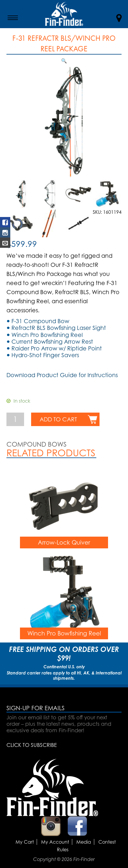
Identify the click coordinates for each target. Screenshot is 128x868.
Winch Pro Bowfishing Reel (47, 335)
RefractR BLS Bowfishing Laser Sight (59, 328)
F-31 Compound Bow (40, 321)
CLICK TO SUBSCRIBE (32, 745)
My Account (55, 842)
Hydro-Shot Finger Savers (45, 355)
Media (84, 842)
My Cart (25, 842)
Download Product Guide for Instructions (62, 375)
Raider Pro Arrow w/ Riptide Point (57, 348)
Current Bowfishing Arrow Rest (52, 342)
